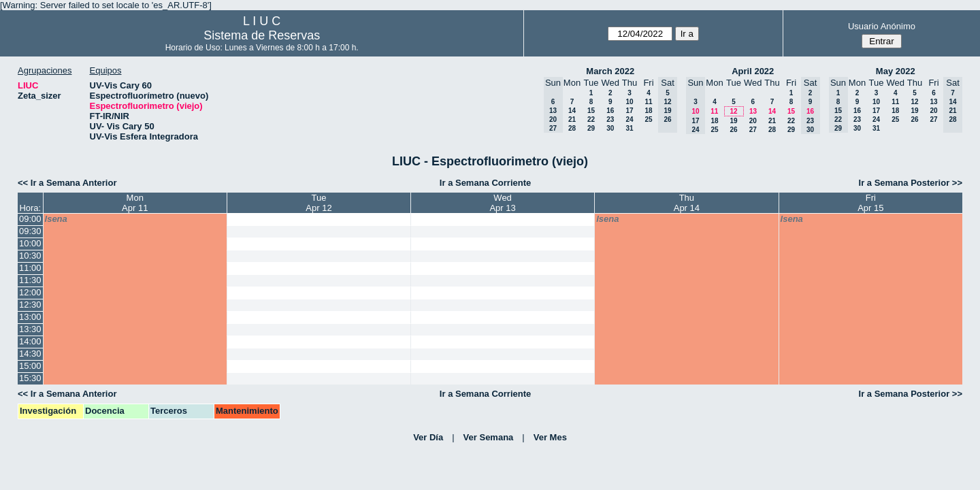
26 (733, 130)
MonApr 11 (135, 203)
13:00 (30, 317)
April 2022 (753, 71)
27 (753, 130)
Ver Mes (550, 437)
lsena (56, 219)
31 (629, 128)
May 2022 (896, 71)
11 (648, 102)
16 (610, 111)
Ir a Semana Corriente (485, 183)
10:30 (30, 256)
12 (733, 111)
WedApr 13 (502, 203)
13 (753, 111)
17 (629, 111)
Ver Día (428, 437)
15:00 (30, 366)
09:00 (30, 219)
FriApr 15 (870, 203)
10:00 (30, 243)
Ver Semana (489, 437)
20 (753, 121)
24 (629, 119)
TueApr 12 (318, 203)
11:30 (30, 280)
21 (572, 119)
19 (733, 121)
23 (610, 119)
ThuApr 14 (687, 203)
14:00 (30, 341)
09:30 (30, 231)
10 (629, 102)
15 (591, 111)
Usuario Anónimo (882, 26)
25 (648, 119)
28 (572, 128)
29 (591, 128)
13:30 (30, 329)
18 (648, 111)
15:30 (30, 378)
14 (572, 111)
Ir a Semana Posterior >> (911, 183)
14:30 (30, 354)
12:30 (30, 305)
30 (610, 128)
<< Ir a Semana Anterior (67, 183)
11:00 (30, 268)
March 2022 (610, 71)
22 (591, 119)
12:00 (30, 292)
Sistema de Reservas (262, 35)
